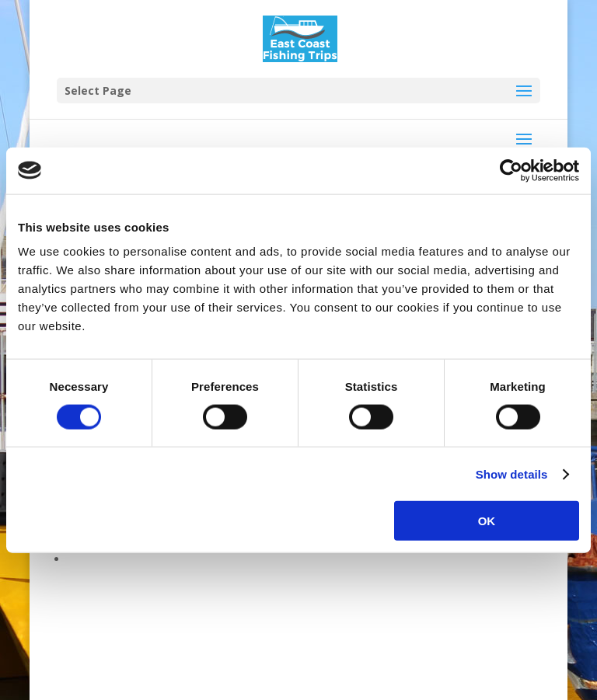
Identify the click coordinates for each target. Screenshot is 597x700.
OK (487, 521)
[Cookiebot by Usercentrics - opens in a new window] (511, 170)
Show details (512, 474)
